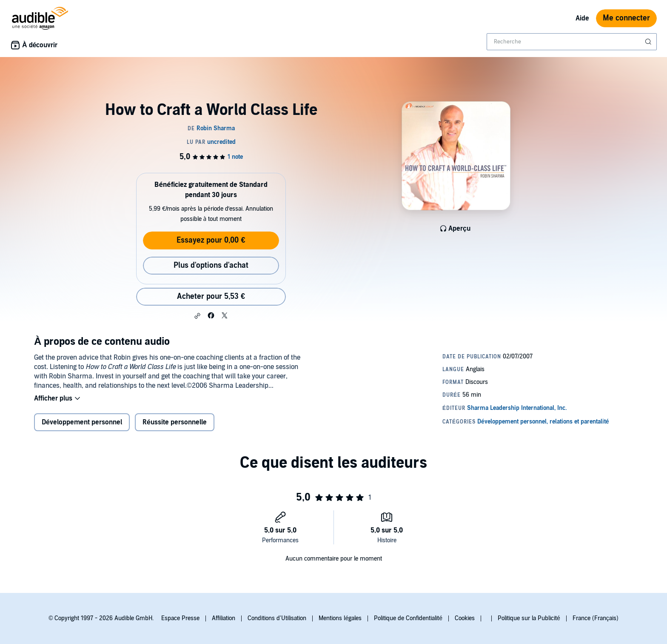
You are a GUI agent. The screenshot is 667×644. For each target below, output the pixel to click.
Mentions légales (340, 618)
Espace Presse (180, 618)
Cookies (465, 618)
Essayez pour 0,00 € (211, 240)
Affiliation (224, 618)
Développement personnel (82, 422)
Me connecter (626, 18)
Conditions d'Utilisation (277, 618)
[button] (197, 316)
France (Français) (596, 618)
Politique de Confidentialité (408, 618)
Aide (582, 18)
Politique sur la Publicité (529, 618)
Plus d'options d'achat (211, 265)
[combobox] (572, 42)
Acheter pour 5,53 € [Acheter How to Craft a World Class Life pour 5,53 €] (211, 296)
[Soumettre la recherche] (649, 42)
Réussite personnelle (175, 422)
